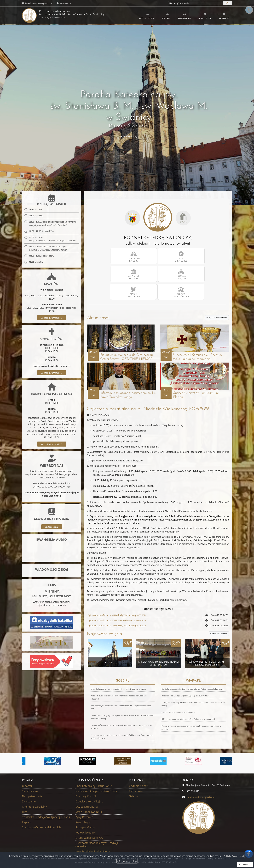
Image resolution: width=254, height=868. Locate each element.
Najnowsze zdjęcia (104, 606)
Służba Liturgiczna (87, 778)
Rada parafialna (85, 799)
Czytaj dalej (52, 535)
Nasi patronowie (32, 768)
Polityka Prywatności (234, 856)
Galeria (133, 768)
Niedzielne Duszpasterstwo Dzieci (96, 763)
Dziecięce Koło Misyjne (89, 773)
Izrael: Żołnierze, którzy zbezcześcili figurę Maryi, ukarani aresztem (118, 661)
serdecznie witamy (129, 136)
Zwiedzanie (185, 16)
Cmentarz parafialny (34, 778)
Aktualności (147, 16)
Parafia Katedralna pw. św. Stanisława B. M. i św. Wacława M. (66, 15)
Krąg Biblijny (83, 794)
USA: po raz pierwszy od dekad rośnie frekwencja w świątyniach (188, 691)
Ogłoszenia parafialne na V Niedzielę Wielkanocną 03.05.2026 (121, 592)
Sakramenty (204, 16)
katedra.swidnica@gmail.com (39, 3)
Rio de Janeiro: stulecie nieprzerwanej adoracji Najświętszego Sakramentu (193, 661)
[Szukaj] (228, 3)
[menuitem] (147, 16)
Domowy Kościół (86, 768)
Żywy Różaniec (84, 789)
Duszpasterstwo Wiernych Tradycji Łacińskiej (97, 816)
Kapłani (27, 794)
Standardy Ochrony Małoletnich (41, 799)
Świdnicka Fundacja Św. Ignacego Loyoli (46, 789)
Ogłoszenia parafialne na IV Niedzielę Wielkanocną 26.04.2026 (121, 597)
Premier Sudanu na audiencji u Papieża (178, 684)
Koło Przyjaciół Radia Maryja (93, 823)
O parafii (27, 758)
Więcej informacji (52, 325)
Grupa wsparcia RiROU (89, 809)
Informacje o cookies (127, 861)
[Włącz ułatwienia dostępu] (248, 6)
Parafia (166, 16)
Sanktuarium (30, 763)
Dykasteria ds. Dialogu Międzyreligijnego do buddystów (185, 667)
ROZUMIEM (244, 864)
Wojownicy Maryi (86, 804)
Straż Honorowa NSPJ (89, 784)
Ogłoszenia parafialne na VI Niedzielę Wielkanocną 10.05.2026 (148, 381)
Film (25, 784)
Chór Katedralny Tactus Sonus (94, 758)
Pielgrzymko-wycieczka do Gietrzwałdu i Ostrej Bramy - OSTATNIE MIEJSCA (121, 325)
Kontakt (224, 16)
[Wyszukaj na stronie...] (196, 3)
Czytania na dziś (139, 758)
